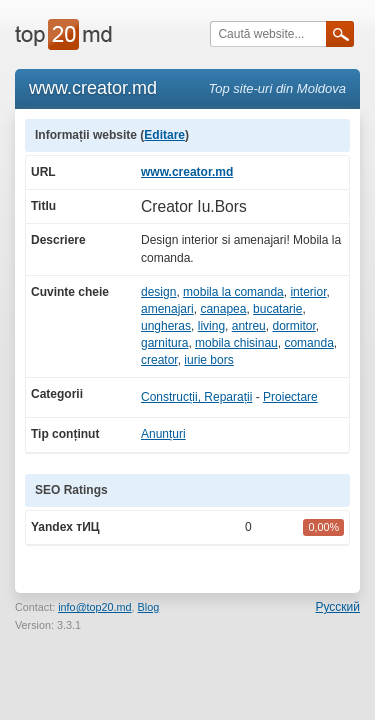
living (211, 326)
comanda (308, 343)
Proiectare (290, 397)
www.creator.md (187, 172)
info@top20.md (94, 607)
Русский (337, 607)
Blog (149, 607)
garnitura (164, 343)
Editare (164, 135)
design (158, 292)
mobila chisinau (236, 343)
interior (308, 292)
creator (159, 360)
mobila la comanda (233, 292)
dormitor (293, 326)
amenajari (167, 309)
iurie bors (208, 360)
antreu (249, 326)
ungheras (166, 326)
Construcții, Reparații (196, 397)
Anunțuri (163, 434)
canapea (223, 309)
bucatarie (277, 309)
